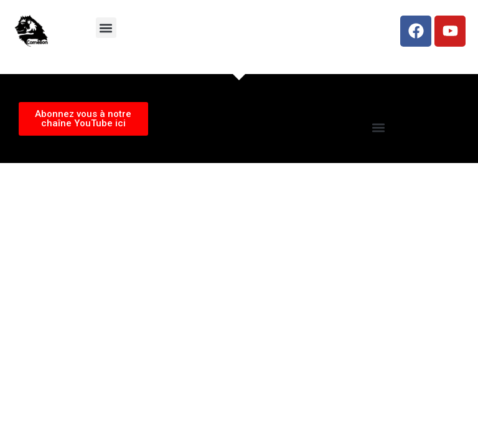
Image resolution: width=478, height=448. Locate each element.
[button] (106, 28)
